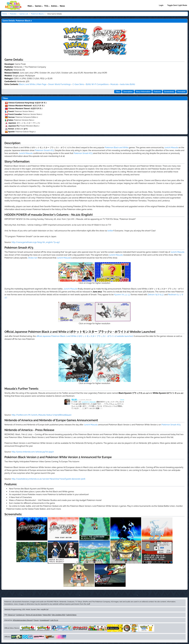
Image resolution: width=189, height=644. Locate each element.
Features (157, 92)
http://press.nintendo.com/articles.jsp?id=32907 (33, 452)
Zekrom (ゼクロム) (156, 295)
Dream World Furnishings (59, 84)
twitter (110, 231)
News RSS (47, 615)
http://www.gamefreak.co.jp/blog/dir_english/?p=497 (36, 242)
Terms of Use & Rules (34, 615)
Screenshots (169, 92)
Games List (24, 14)
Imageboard (45, 620)
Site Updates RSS (59, 615)
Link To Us (54, 620)
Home (5, 14)
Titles (118, 92)
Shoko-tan (33, 258)
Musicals (114, 84)
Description (128, 92)
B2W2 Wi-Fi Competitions (97, 84)
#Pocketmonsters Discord (23, 620)
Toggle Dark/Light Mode (177, 5)
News (62, 6)
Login (161, 5)
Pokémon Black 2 (38, 14)
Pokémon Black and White (116, 147)
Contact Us (20, 615)
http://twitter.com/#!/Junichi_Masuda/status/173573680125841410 (41, 415)
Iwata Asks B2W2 (128, 84)
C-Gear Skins (78, 84)
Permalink (181, 92)
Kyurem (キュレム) (122, 295)
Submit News (71, 615)
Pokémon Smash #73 (44, 150)
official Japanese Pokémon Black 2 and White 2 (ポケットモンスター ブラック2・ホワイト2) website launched (85, 336)
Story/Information (143, 92)
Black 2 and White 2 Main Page (33, 84)
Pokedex (13, 14)
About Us (11, 615)
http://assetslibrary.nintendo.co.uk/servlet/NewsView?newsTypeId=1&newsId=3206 (48, 479)
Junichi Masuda (171, 147)
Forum (36, 620)
